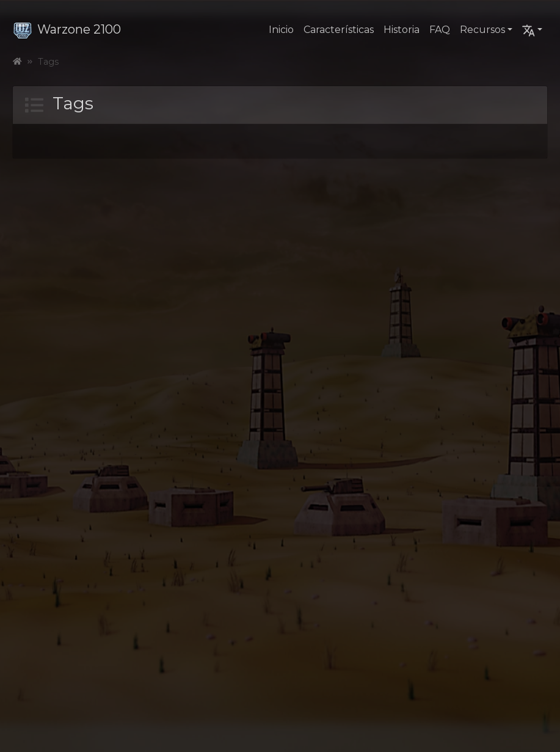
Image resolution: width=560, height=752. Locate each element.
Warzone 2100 (67, 29)
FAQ (440, 30)
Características (339, 30)
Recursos (482, 30)
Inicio (281, 30)
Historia (402, 30)
